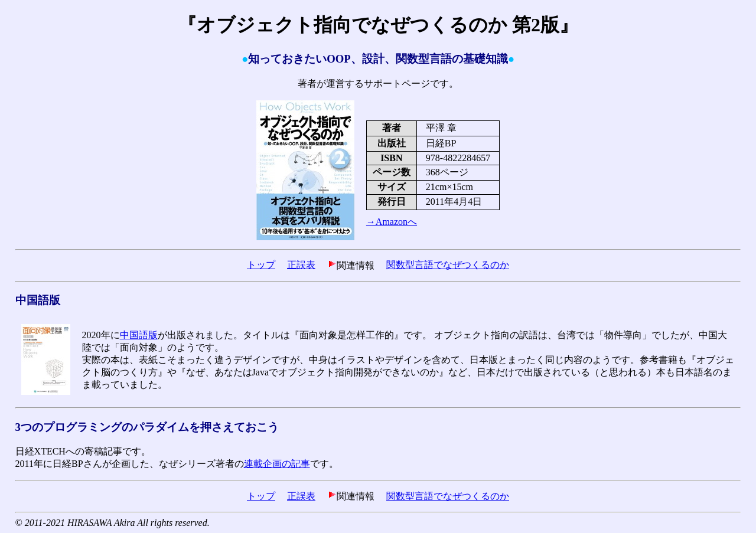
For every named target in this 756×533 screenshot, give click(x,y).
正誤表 (301, 265)
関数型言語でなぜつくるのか (448, 265)
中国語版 (139, 335)
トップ (261, 265)
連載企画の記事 (277, 464)
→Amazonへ (392, 222)
